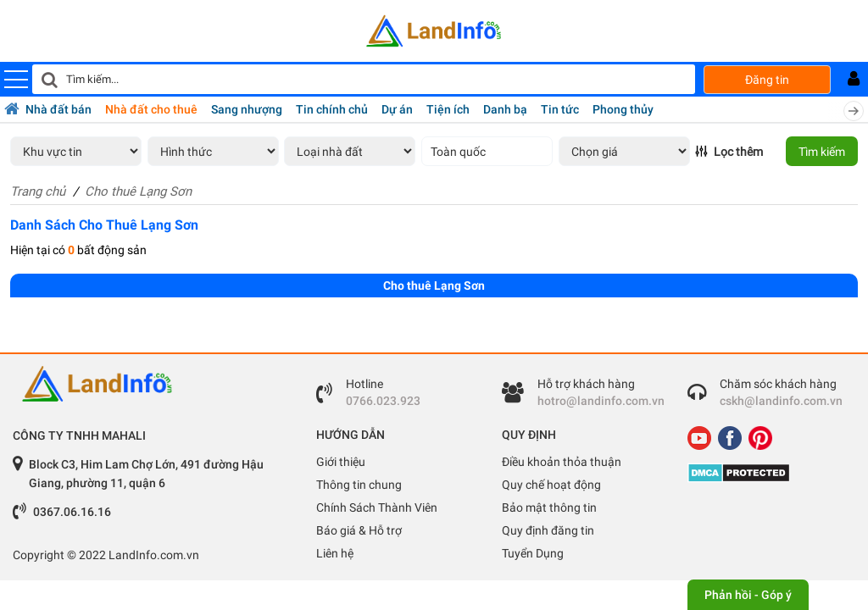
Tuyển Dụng (533, 553)
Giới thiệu (341, 462)
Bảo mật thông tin (549, 507)
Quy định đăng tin (548, 530)
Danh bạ (505, 109)
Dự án (397, 109)
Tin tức (560, 109)
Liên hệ (335, 553)
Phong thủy (623, 109)
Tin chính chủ (332, 109)
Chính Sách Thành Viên (377, 507)
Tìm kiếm (822, 152)
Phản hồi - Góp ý (748, 595)
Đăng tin (767, 80)
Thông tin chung (359, 485)
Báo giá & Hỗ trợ (359, 530)
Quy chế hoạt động (551, 485)
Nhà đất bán (58, 109)
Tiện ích (448, 109)
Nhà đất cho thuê (151, 109)
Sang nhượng (247, 109)
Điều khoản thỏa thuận (562, 462)
